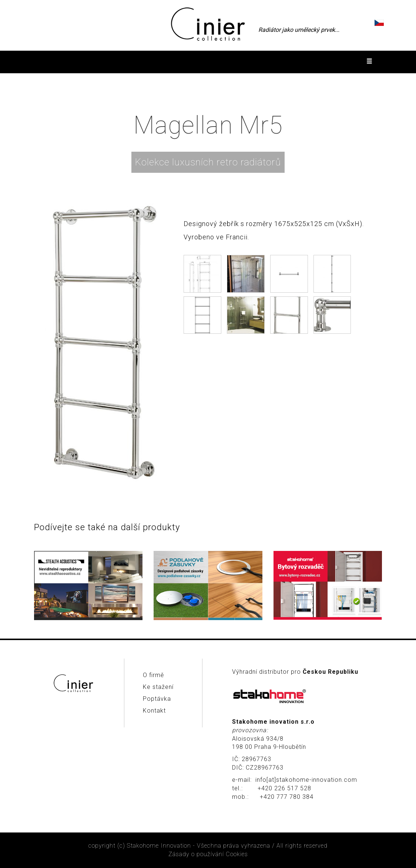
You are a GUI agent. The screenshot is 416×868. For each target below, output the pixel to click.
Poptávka (157, 699)
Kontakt (154, 711)
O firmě (153, 675)
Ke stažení (158, 687)
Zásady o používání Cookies (208, 854)
